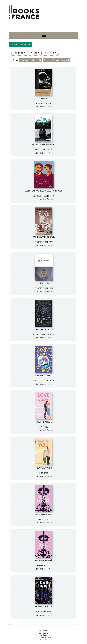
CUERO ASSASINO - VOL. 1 (44, 607)
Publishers (50, 53)
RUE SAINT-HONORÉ (44, 514)
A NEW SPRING (43, 283)
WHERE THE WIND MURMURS (44, 144)
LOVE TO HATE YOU (44, 468)
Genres (34, 53)
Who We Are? (43, 631)
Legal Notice (43, 635)
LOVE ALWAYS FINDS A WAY (43, 237)
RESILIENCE (43, 98)
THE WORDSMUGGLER (44, 329)
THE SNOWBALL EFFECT (44, 375)
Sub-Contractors (43, 639)
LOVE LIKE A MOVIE (44, 422)
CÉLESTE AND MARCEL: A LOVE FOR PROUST (43, 191)
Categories (19, 53)
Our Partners (43, 633)
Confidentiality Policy (44, 637)
